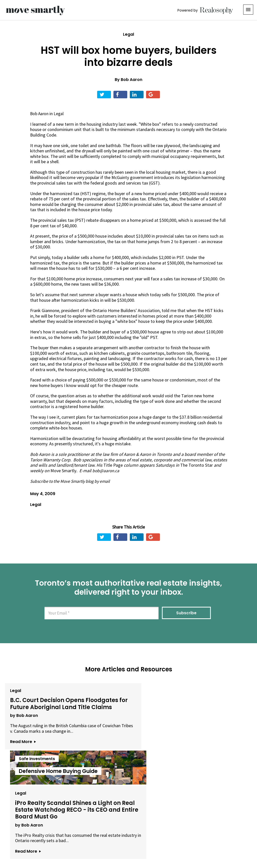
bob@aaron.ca (106, 471)
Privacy (130, 840)
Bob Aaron (132, 80)
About (66, 840)
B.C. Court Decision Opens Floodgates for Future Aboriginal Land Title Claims (43, 708)
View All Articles (128, 787)
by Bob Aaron (23, 727)
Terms (111, 840)
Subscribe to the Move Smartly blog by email (72, 481)
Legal (128, 34)
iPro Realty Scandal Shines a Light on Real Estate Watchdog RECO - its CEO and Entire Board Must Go (209, 708)
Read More (22, 758)
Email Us (88, 840)
